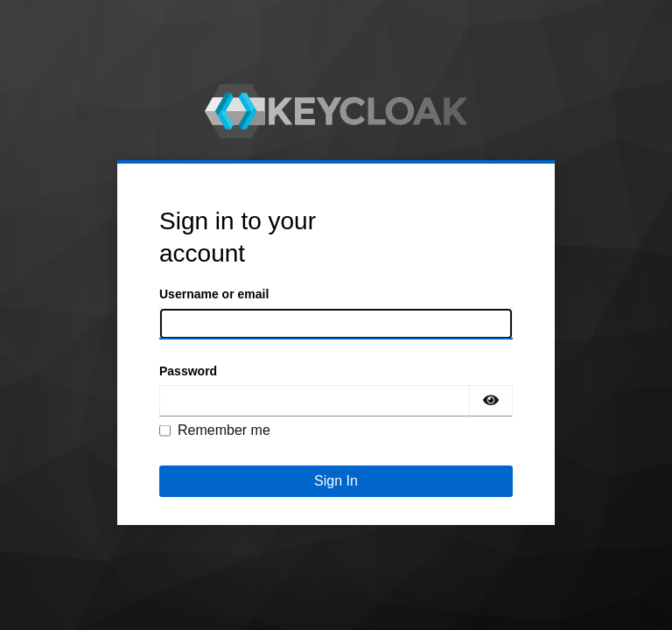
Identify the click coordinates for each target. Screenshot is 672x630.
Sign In (336, 481)
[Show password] (491, 401)
